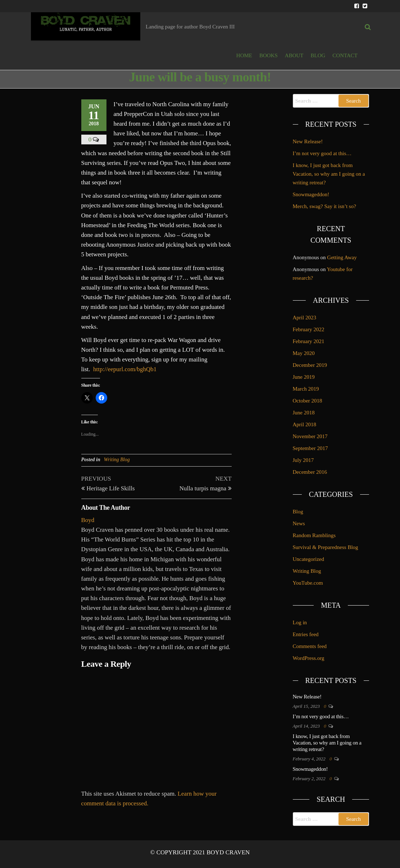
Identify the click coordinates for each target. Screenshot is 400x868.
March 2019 (306, 389)
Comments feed (310, 646)
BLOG (318, 55)
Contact (345, 55)
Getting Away (342, 257)
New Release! (308, 141)
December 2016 (310, 472)
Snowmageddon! (311, 194)
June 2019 (304, 377)
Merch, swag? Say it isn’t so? (324, 206)
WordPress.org (309, 658)
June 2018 (304, 413)
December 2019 (310, 365)
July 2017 (303, 460)
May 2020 (304, 353)
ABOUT (294, 55)
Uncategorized (308, 559)
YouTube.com (308, 583)
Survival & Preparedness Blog (326, 547)
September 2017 (310, 448)
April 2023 (304, 318)
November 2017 (310, 436)
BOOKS (269, 55)
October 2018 (308, 401)
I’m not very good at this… (322, 153)
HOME (244, 55)
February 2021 (309, 341)
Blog (298, 512)
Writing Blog (117, 460)
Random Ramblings (314, 535)
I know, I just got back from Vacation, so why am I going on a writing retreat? (329, 174)
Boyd (88, 520)
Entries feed (306, 634)
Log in (300, 622)
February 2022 (309, 329)
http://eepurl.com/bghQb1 (125, 369)
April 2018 (304, 424)
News (299, 523)
